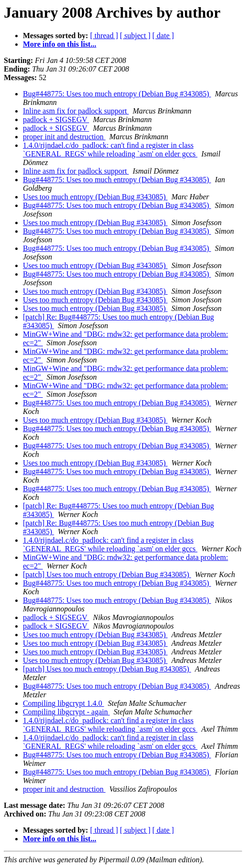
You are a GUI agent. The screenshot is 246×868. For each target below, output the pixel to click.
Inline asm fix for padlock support (76, 111)
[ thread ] (104, 36)
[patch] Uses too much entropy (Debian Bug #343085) (107, 574)
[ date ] (163, 36)
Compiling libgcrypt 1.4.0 (63, 703)
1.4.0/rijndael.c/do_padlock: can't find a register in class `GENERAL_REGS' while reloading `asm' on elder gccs (110, 150)
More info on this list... (60, 44)
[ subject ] (135, 36)
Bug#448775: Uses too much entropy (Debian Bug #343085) (117, 94)
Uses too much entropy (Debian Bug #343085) (95, 197)
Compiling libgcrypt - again (66, 712)
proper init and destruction (64, 137)
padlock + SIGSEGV (56, 119)
